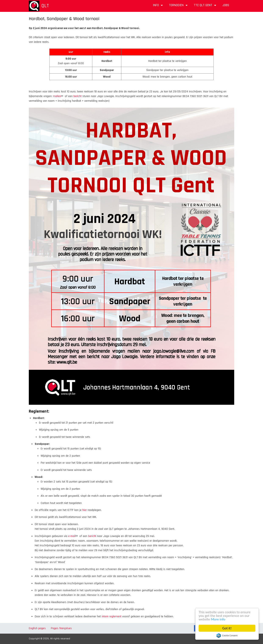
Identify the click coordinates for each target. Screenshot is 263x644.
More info (218, 619)
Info (158, 7)
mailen (58, 96)
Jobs (226, 5)
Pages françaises (61, 628)
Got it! (227, 628)
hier (85, 510)
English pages (37, 628)
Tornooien (179, 7)
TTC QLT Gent (206, 7)
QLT (45, 6)
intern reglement (111, 616)
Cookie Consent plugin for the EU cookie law (227, 636)
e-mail (73, 536)
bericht (78, 96)
